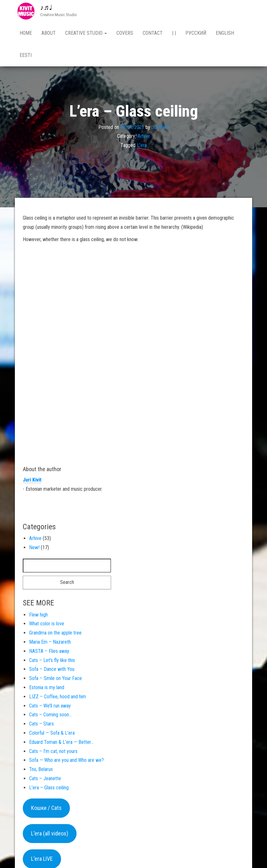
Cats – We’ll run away (50, 707)
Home (26, 33)
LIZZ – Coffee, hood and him (58, 698)
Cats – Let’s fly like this (52, 662)
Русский (196, 33)
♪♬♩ (46, 7)
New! (34, 549)
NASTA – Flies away (49, 652)
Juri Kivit (160, 128)
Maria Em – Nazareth (50, 643)
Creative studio (86, 33)
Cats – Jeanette (45, 780)
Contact (153, 33)
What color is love (47, 625)
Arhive (144, 137)
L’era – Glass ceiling (49, 789)
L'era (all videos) (50, 835)
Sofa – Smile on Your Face (56, 680)
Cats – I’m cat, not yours (53, 753)
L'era (142, 146)
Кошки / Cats (46, 809)
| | (174, 33)
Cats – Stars (41, 725)
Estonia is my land (47, 689)
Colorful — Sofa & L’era (52, 734)
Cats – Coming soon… (50, 716)
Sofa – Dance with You (52, 670)
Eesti (26, 55)
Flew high (38, 616)
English (225, 33)
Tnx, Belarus (41, 771)
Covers (125, 33)
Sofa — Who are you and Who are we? (66, 761)
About (49, 33)
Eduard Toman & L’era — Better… (61, 743)
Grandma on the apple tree (55, 634)
